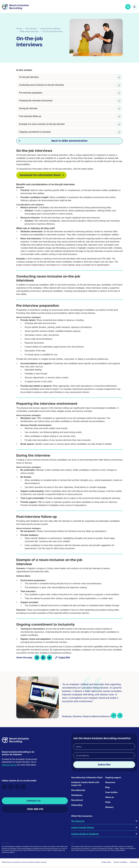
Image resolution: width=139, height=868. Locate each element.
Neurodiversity (78, 790)
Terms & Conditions (120, 862)
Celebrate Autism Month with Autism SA (85, 784)
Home (19, 28)
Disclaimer (134, 862)
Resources (110, 782)
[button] (114, 716)
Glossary (109, 807)
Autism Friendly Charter (83, 827)
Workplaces (77, 795)
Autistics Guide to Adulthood (85, 834)
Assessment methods (50, 28)
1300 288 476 (35, 817)
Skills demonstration (29, 31)
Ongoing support (113, 777)
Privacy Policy (106, 862)
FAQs (108, 802)
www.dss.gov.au (9, 772)
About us (109, 797)
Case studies (111, 792)
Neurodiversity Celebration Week (87, 777)
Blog (107, 787)
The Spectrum (78, 821)
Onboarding (77, 805)
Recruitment (31, 28)
